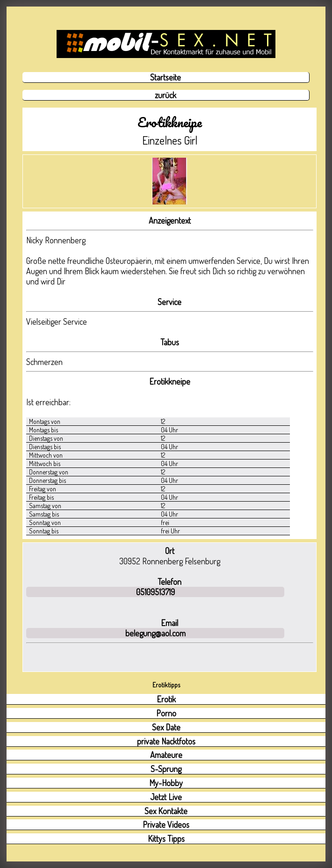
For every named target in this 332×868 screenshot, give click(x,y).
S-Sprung (166, 769)
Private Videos (166, 824)
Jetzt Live (166, 797)
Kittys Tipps (166, 839)
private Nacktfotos (166, 741)
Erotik (166, 699)
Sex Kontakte (166, 811)
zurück (166, 95)
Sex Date (166, 727)
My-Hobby (166, 783)
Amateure (166, 755)
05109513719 (155, 592)
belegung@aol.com (155, 633)
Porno (166, 713)
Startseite (166, 77)
